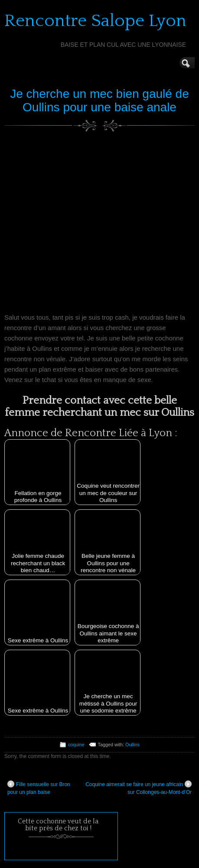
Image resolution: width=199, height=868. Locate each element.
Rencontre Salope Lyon (95, 21)
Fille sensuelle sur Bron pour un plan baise (39, 788)
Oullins (132, 745)
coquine (76, 745)
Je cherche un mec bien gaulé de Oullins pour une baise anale (99, 100)
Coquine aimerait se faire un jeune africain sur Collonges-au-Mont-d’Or (139, 788)
